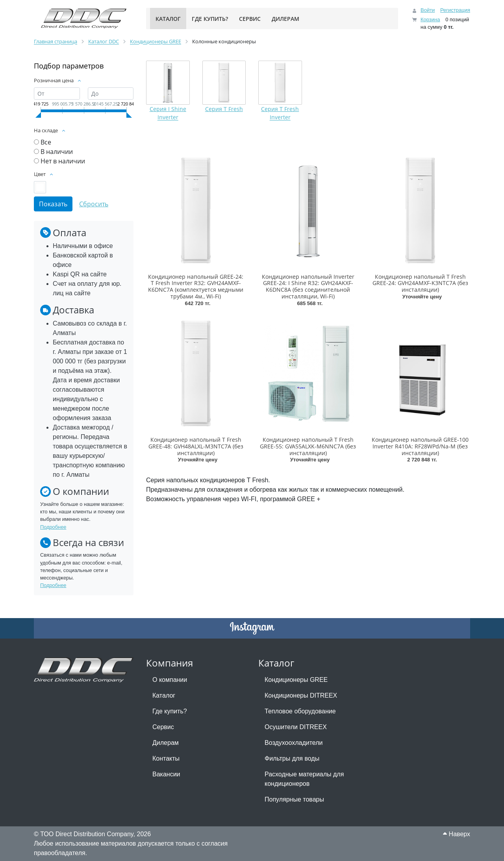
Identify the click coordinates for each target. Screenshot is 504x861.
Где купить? (170, 711)
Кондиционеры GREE (296, 680)
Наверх (457, 834)
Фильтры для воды (292, 758)
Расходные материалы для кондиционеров (304, 779)
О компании (170, 680)
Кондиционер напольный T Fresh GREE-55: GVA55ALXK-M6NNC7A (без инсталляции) (308, 446)
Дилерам (166, 743)
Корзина (430, 19)
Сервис (163, 727)
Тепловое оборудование (300, 711)
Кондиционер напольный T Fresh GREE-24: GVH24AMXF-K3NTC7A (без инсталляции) (420, 283)
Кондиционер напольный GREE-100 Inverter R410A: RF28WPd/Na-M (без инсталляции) (420, 446)
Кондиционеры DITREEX (301, 695)
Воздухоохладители (294, 743)
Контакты (166, 758)
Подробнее (53, 527)
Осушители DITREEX (296, 727)
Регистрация (455, 10)
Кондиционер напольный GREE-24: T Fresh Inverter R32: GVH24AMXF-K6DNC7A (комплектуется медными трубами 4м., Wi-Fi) (196, 286)
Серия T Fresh (224, 109)
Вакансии (166, 774)
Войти (428, 10)
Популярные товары (294, 799)
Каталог (164, 695)
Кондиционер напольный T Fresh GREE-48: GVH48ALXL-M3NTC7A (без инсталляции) (196, 446)
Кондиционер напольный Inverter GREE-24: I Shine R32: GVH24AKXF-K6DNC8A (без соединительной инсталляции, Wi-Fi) (308, 286)
